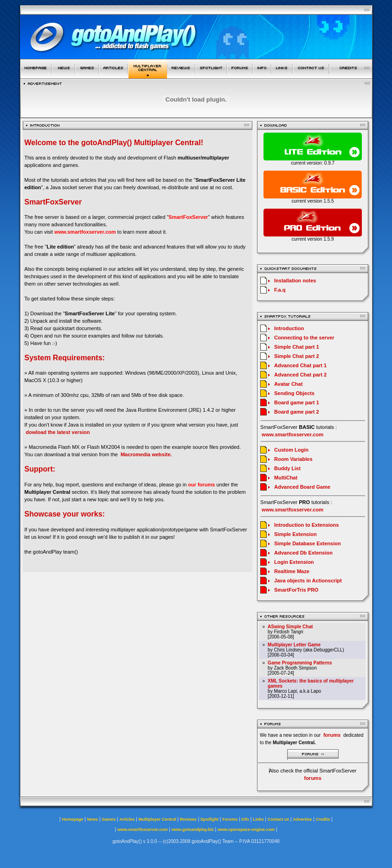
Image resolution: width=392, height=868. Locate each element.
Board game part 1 (297, 402)
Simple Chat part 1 (297, 347)
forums (312, 778)
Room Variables (293, 459)
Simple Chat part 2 (297, 356)
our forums (201, 485)
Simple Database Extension (308, 543)
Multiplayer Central (157, 819)
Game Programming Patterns (300, 663)
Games (109, 819)
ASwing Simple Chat (290, 627)
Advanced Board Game (302, 487)
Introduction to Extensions (306, 525)
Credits (323, 819)
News (93, 819)
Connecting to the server (304, 338)
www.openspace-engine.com (246, 830)
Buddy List (287, 468)
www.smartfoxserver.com (85, 232)
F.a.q (280, 290)
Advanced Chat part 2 (300, 375)
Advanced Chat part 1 (300, 365)
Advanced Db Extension (303, 553)
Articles (127, 819)
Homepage (72, 819)
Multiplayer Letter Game (294, 645)
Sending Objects (294, 393)
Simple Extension (296, 534)
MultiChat (286, 478)
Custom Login (291, 450)
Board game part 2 (297, 412)
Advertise (302, 819)
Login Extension (294, 562)
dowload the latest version (58, 432)
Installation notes (295, 281)
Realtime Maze (292, 571)
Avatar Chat (288, 384)
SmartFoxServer (188, 217)
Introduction (289, 328)
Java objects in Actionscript (308, 581)
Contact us (279, 819)
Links (258, 819)
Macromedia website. (146, 454)
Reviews (188, 819)
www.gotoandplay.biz (193, 830)
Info (245, 819)
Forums (230, 819)
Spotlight (209, 819)
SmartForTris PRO (296, 590)
